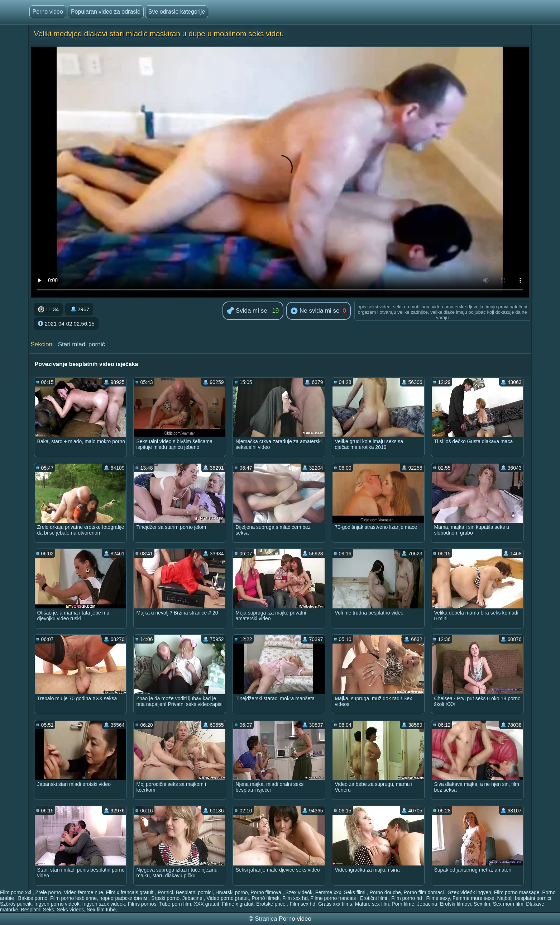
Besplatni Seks (37, 910)
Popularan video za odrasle (106, 12)
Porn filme (403, 904)
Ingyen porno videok (57, 904)
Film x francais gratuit (130, 892)
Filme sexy (438, 898)
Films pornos (142, 904)
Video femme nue (83, 892)
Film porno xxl (16, 892)
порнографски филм (124, 898)
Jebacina (427, 904)
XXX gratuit (207, 904)
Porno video (48, 12)
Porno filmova (266, 892)
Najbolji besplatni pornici (524, 898)
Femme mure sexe (473, 898)
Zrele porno (48, 892)
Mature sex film (372, 904)
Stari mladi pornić (82, 344)
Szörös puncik (16, 904)
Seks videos (70, 910)
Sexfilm (482, 904)
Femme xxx (328, 892)
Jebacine (193, 898)
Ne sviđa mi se (315, 311)
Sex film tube (101, 910)
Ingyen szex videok (104, 904)
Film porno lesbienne (73, 898)
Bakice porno (33, 898)
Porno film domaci (425, 892)
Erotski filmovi (455, 904)
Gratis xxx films (335, 904)
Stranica (267, 919)
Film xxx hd (295, 898)
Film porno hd (407, 898)
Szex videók (299, 892)
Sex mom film (508, 904)
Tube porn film (175, 904)
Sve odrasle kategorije (177, 12)
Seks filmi (355, 892)
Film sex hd (303, 904)
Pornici (165, 892)
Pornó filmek (265, 898)
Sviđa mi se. (248, 311)
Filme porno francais (334, 898)
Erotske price (272, 904)
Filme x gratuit (238, 904)
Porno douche (385, 892)
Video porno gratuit (228, 898)
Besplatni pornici (194, 892)
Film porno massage (517, 892)
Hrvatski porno (231, 892)
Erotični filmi (374, 898)
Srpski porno (165, 898)
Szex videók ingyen (470, 892)
